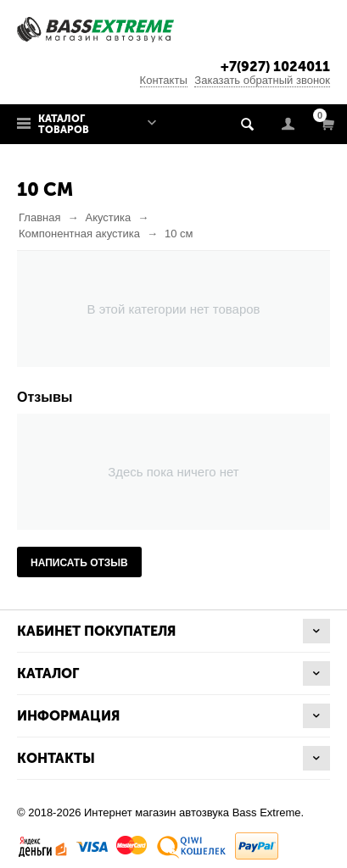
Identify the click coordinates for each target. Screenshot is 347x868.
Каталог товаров (64, 124)
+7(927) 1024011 (275, 67)
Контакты (164, 80)
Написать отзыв (79, 563)
